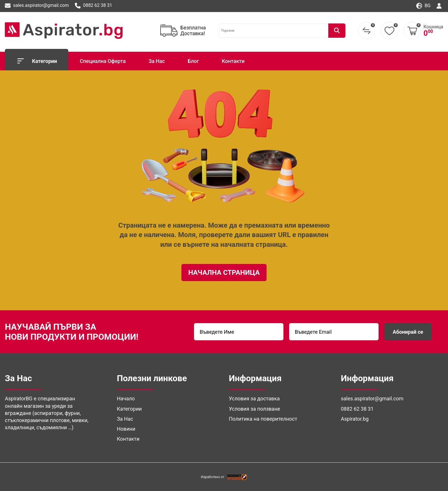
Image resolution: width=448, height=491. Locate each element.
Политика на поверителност (263, 419)
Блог (193, 61)
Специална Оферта (103, 61)
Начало (126, 398)
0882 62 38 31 (94, 6)
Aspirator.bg (355, 419)
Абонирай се (408, 332)
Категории (37, 61)
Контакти (233, 61)
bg (423, 6)
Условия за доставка (254, 398)
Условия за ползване (254, 409)
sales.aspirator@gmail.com (37, 6)
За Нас (157, 61)
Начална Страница (224, 273)
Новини (126, 429)
